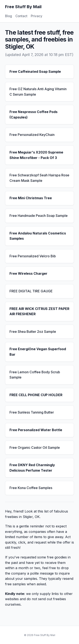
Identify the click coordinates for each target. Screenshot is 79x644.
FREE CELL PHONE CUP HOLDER (36, 395)
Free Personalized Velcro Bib (33, 256)
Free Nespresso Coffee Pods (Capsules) (33, 114)
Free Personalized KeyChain (32, 135)
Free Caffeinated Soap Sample (35, 72)
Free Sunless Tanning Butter (32, 412)
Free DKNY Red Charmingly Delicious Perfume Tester (32, 468)
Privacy (37, 16)
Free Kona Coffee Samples (31, 488)
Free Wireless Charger (28, 273)
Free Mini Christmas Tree (31, 198)
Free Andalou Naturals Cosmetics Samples (38, 236)
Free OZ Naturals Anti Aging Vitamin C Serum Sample (38, 92)
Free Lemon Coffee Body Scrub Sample (35, 375)
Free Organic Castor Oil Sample (35, 448)
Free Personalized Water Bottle (36, 430)
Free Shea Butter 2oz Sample (33, 332)
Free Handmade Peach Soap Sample (39, 216)
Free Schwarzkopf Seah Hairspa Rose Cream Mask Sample (39, 178)
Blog (9, 16)
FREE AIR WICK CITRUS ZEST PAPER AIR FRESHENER (39, 311)
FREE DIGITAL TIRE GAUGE (31, 291)
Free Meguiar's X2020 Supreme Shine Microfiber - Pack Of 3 (36, 155)
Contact (21, 16)
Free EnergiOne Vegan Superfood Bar (38, 352)
